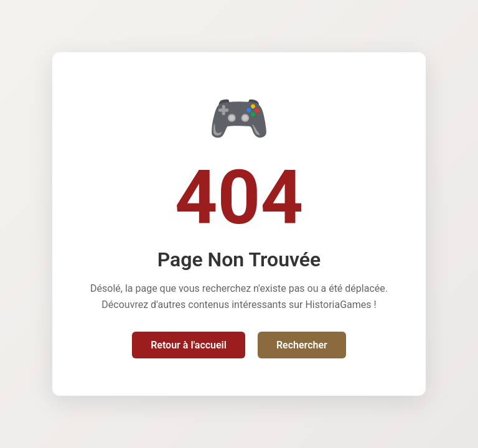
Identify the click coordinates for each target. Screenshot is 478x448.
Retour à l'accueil (189, 345)
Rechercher (302, 345)
